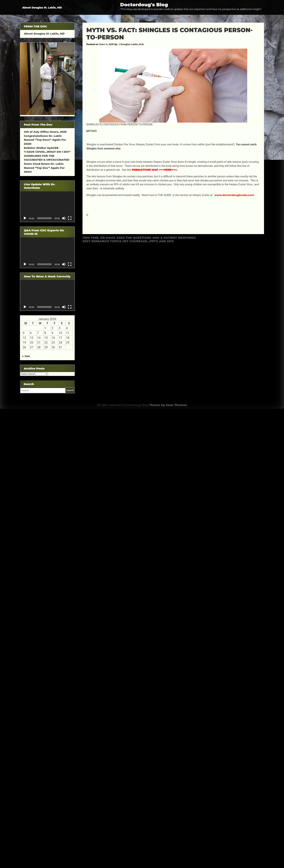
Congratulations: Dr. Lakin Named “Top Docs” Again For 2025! (45, 140)
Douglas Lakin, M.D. (132, 44)
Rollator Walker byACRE (41, 148)
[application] (47, 207)
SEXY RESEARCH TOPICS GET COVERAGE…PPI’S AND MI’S (128, 241)
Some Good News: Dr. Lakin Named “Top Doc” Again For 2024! (44, 168)
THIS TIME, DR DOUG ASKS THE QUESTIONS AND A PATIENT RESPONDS (139, 238)
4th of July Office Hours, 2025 (45, 132)
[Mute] (64, 218)
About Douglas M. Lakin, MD (42, 8)
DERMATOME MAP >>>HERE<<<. (155, 170)
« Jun (26, 356)
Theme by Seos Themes (168, 405)
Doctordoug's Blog (144, 5)
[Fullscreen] (70, 218)
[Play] (25, 218)
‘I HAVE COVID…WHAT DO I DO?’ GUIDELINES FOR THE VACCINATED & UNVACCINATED (47, 156)
